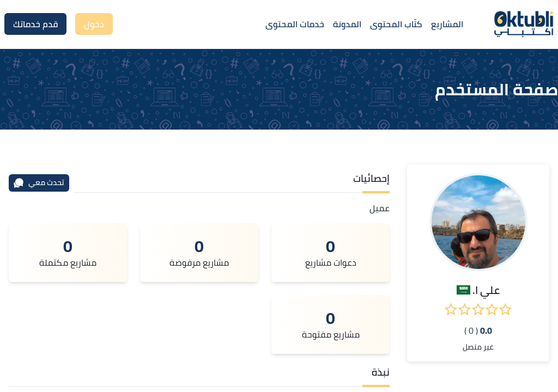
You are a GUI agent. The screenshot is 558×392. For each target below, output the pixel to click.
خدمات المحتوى (295, 24)
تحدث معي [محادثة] (39, 182)
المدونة (347, 24)
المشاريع (447, 24)
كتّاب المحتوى (396, 24)
